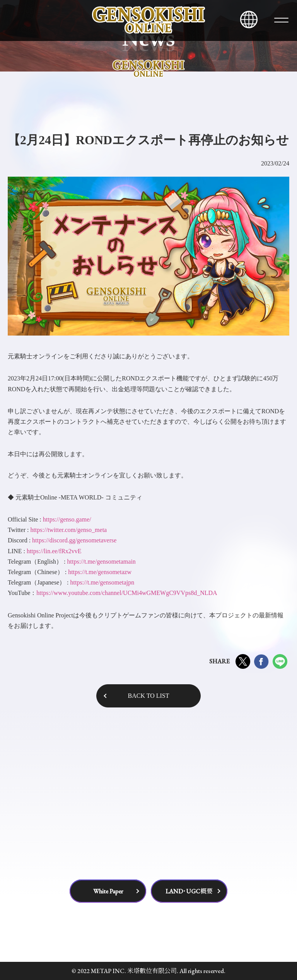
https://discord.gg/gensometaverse (74, 540)
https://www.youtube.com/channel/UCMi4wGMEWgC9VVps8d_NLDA (127, 593)
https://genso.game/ (67, 519)
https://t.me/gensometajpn (102, 582)
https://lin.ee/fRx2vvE (54, 551)
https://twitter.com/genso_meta (68, 530)
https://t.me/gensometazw (100, 572)
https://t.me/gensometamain (102, 562)
